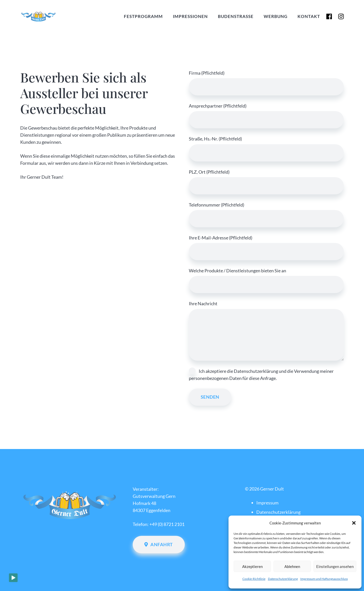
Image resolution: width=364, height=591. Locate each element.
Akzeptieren (252, 566)
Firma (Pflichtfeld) (266, 83)
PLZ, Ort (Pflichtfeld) (266, 182)
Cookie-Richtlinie (254, 579)
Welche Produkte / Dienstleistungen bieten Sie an (266, 280)
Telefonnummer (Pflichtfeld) (266, 215)
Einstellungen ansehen (335, 566)
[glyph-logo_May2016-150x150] (339, 17)
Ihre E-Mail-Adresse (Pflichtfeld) (266, 248)
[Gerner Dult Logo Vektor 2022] (58, 16)
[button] (354, 523)
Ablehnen (292, 566)
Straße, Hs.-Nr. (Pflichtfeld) (266, 149)
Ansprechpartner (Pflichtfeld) (266, 116)
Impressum (267, 503)
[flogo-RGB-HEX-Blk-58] (324, 17)
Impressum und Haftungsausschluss (324, 579)
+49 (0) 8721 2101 (167, 524)
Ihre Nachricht (266, 331)
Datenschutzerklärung (283, 579)
